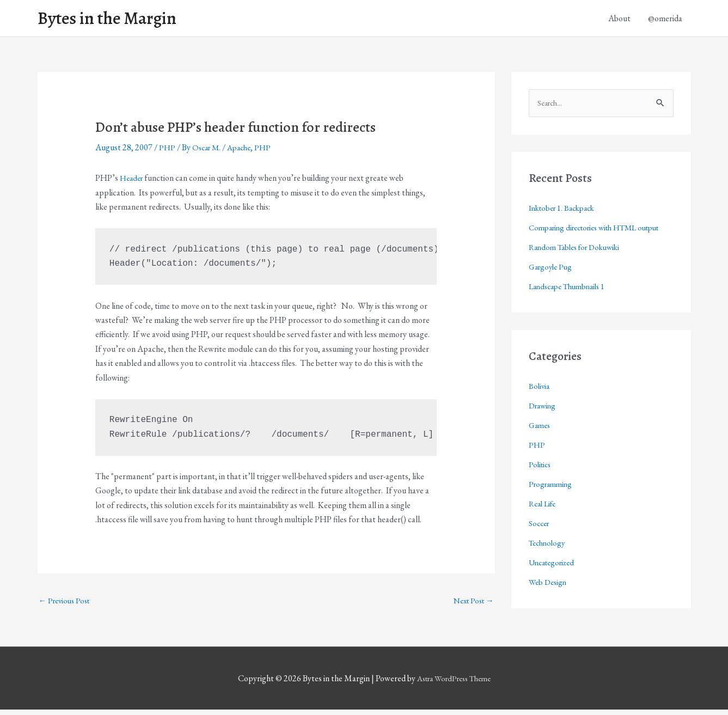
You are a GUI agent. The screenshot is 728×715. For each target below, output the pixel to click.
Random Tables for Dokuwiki (579, 269)
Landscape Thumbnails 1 (571, 308)
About (619, 20)
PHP (167, 151)
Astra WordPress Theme (454, 684)
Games (541, 447)
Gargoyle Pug (552, 288)
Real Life (544, 525)
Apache (245, 151)
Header (133, 182)
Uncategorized (554, 584)
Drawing (544, 427)
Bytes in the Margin (115, 20)
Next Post (471, 605)
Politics (541, 486)
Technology (549, 564)
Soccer (540, 545)
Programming (552, 506)
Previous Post (67, 605)
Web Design (549, 604)
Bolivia (540, 408)
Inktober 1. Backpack (565, 212)
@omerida (665, 20)
